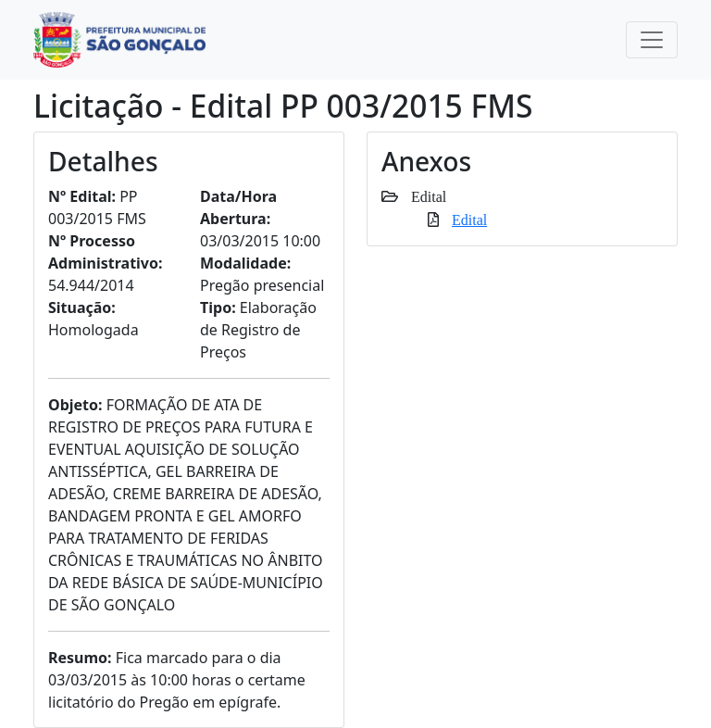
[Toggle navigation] (652, 40)
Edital (469, 220)
